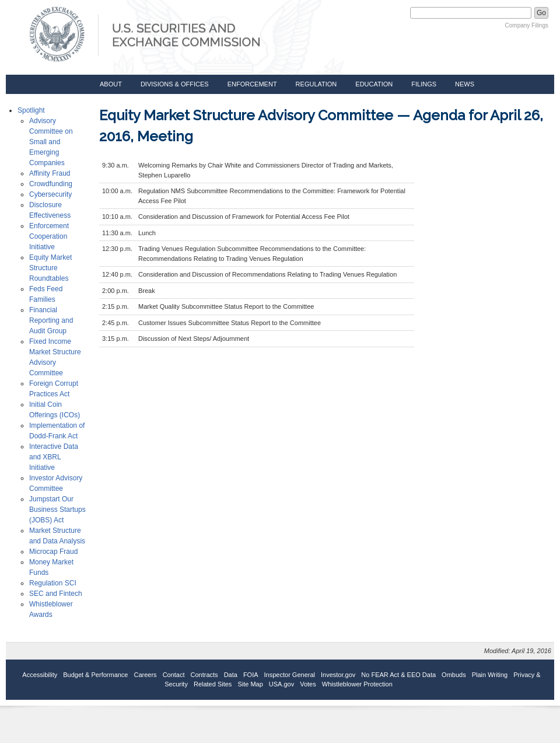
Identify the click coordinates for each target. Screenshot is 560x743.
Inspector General (290, 675)
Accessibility (40, 675)
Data (231, 675)
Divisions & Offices (175, 84)
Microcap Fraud (53, 552)
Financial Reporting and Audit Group (51, 320)
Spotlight (31, 110)
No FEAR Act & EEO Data (398, 675)
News (465, 84)
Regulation (316, 84)
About (111, 84)
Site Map (250, 684)
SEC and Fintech (56, 594)
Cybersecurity (50, 194)
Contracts (204, 675)
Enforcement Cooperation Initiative (49, 236)
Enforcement (252, 84)
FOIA (251, 675)
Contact (174, 675)
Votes (308, 684)
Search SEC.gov (381, 13)
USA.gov (281, 684)
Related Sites (213, 684)
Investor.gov (338, 675)
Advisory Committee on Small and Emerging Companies (51, 142)
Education (374, 84)
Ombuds (454, 675)
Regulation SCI (53, 583)
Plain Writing (490, 675)
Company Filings (527, 25)
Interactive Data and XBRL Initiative (54, 457)
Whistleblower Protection (357, 684)
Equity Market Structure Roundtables (50, 268)
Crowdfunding (51, 184)
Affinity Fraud (50, 173)
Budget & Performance (95, 675)
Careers (146, 675)
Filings (424, 84)
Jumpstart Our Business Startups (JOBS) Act (57, 510)
